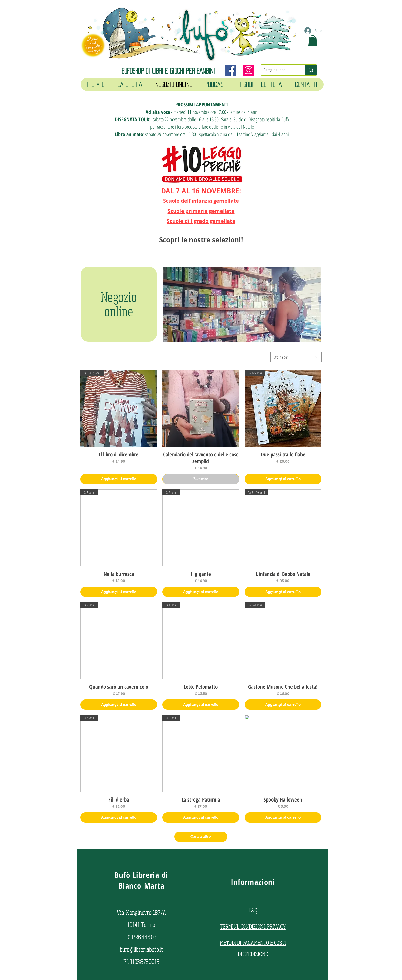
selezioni (227, 240)
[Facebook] (230, 70)
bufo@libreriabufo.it (142, 949)
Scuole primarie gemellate (201, 211)
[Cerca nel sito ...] (279, 70)
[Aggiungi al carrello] (119, 479)
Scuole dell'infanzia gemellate (201, 201)
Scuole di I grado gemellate (201, 221)
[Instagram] (248, 70)
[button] (313, 41)
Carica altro (201, 836)
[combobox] (296, 357)
